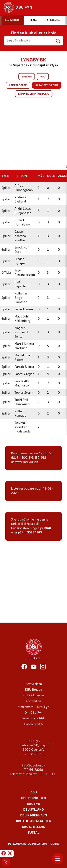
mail (48, 528)
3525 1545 (35, 533)
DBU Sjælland (34, 827)
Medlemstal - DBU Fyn (33, 707)
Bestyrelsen (34, 684)
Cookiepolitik (34, 724)
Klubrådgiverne (33, 696)
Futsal (33, 833)
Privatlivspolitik (33, 719)
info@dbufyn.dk (33, 766)
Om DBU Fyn (34, 713)
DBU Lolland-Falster (34, 821)
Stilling (27, 77)
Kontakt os (33, 701)
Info (43, 77)
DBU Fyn (34, 804)
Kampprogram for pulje (34, 94)
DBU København (34, 816)
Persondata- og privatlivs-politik (34, 844)
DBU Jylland (33, 810)
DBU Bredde (33, 690)
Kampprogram (18, 85)
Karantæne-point (47, 85)
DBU (34, 793)
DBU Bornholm (34, 798)
